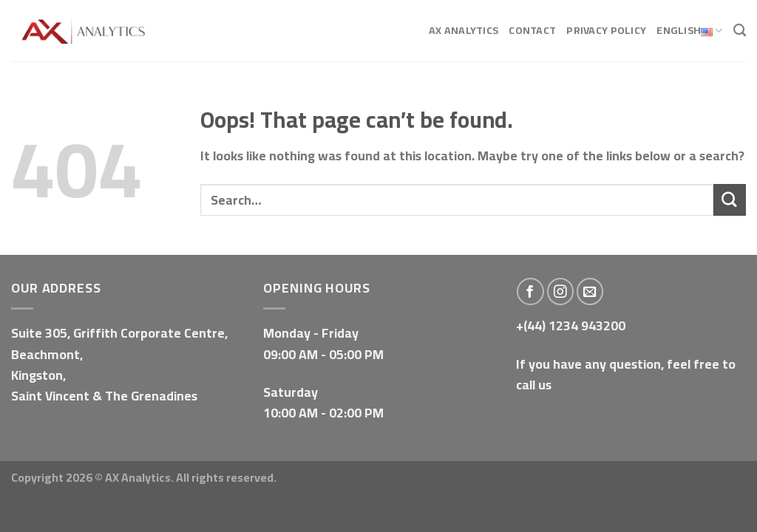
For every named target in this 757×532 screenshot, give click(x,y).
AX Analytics (464, 30)
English (689, 31)
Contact (532, 30)
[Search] (740, 30)
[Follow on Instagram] (561, 291)
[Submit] (730, 200)
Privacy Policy (606, 30)
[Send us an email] (590, 291)
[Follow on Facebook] (530, 291)
